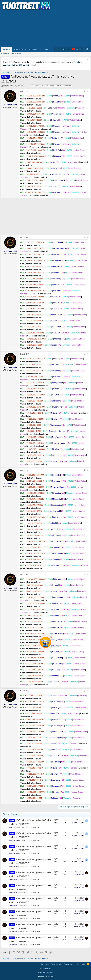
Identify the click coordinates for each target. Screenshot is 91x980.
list (42, 86)
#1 (88, 91)
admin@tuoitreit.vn (47, 973)
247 (33, 86)
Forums (7, 49)
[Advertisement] (45, 28)
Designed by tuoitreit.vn (45, 976)
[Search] (87, 49)
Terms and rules (57, 964)
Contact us (45, 964)
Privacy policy (69, 964)
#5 (88, 575)
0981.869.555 (47, 969)
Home (83, 964)
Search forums (16, 54)
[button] (26, 49)
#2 (88, 238)
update (58, 86)
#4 (88, 470)
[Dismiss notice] (87, 60)
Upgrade (48, 49)
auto (38, 86)
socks (52, 86)
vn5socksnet (67, 86)
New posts (5, 54)
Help (78, 964)
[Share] (84, 91)
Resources (34, 49)
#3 (88, 354)
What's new (19, 49)
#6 (88, 691)
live (47, 86)
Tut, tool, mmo (35, 827)
